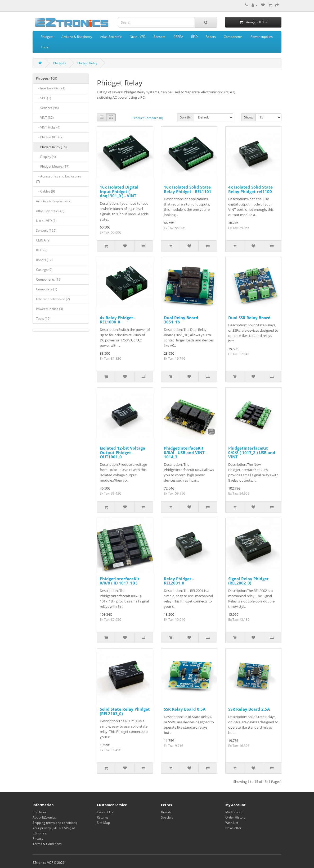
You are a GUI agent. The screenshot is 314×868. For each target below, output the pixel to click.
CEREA (178, 37)
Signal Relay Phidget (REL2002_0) (248, 581)
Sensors (160, 37)
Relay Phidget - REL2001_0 (179, 581)
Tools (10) (43, 319)
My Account (234, 812)
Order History (235, 817)
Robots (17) (44, 260)
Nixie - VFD (138, 37)
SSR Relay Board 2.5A (249, 709)
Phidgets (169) (47, 78)
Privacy (38, 839)
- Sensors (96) (47, 108)
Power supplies (262, 37)
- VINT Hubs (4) (48, 127)
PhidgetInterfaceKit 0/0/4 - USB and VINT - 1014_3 (185, 452)
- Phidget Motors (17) (53, 166)
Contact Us (105, 812)
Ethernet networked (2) (53, 299)
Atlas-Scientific (111, 37)
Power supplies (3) (50, 309)
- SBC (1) (44, 98)
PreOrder (39, 812)
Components (233, 37)
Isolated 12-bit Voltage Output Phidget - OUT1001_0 (122, 452)
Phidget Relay (87, 63)
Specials (167, 817)
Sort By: (186, 117)
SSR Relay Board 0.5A (185, 709)
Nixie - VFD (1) (46, 221)
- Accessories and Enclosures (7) (59, 179)
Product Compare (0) (148, 118)
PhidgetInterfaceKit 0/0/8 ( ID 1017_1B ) (120, 581)
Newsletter (233, 828)
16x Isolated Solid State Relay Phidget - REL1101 (188, 189)
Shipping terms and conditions (55, 823)
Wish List (232, 823)
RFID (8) (42, 250)
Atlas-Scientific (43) (50, 211)
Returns (103, 817)
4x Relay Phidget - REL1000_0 (118, 320)
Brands (166, 812)
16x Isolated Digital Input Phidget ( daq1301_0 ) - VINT (119, 191)
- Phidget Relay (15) (51, 147)
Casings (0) (44, 270)
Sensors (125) (46, 230)
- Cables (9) (46, 191)
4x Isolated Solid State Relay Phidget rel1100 (250, 189)
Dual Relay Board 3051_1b (181, 320)
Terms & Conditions (47, 844)
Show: (248, 117)
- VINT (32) (45, 118)
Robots (211, 37)
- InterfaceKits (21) (51, 88)
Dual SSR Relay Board (249, 318)
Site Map (103, 823)
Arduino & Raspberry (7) (54, 201)
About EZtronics (44, 817)
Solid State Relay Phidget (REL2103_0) (125, 711)
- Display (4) (46, 157)
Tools (45, 47)
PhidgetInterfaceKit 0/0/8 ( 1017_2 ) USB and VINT (252, 452)
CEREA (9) (43, 240)
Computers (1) (47, 289)
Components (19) (49, 279)
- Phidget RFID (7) (50, 137)
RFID (194, 37)
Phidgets (47, 37)
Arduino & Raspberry (77, 37)
